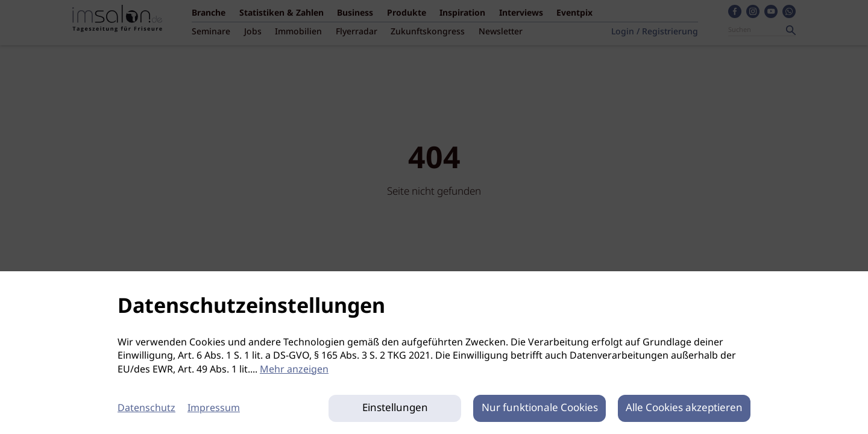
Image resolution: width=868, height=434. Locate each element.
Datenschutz (146, 408)
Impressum (214, 408)
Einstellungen (395, 408)
